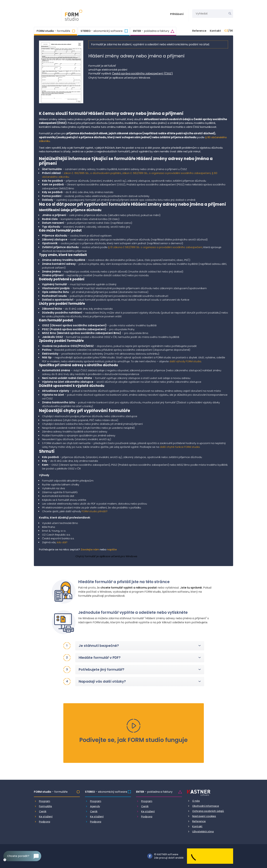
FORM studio (53, 31)
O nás (196, 801)
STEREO (102, 31)
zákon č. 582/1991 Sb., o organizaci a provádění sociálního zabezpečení (166, 173)
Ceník (43, 811)
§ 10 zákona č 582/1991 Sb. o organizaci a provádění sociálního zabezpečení (155, 247)
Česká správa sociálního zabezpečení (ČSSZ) (142, 74)
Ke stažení (46, 816)
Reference (199, 31)
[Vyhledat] (230, 14)
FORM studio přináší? (95, 511)
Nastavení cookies (204, 816)
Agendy (95, 806)
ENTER (151, 31)
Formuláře (45, 806)
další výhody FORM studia (185, 361)
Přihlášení (177, 14)
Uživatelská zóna (203, 831)
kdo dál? (62, 542)
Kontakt (215, 31)
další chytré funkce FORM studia (180, 447)
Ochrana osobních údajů (208, 811)
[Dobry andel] (210, 856)
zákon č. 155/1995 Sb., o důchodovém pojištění (92, 173)
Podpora (45, 822)
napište (112, 549)
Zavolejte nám (90, 549)
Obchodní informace (206, 806)
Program (45, 801)
